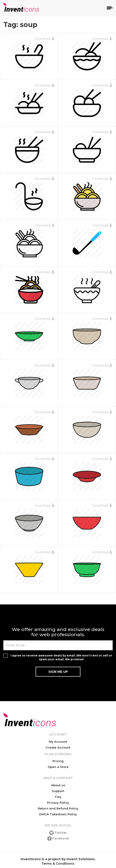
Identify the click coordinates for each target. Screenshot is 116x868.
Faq (58, 797)
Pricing (58, 761)
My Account (58, 742)
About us (58, 785)
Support (58, 791)
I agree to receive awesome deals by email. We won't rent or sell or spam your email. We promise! (61, 657)
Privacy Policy (58, 803)
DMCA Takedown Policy (58, 814)
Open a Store (58, 767)
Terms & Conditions (58, 864)
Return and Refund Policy (58, 808)
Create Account (58, 747)
